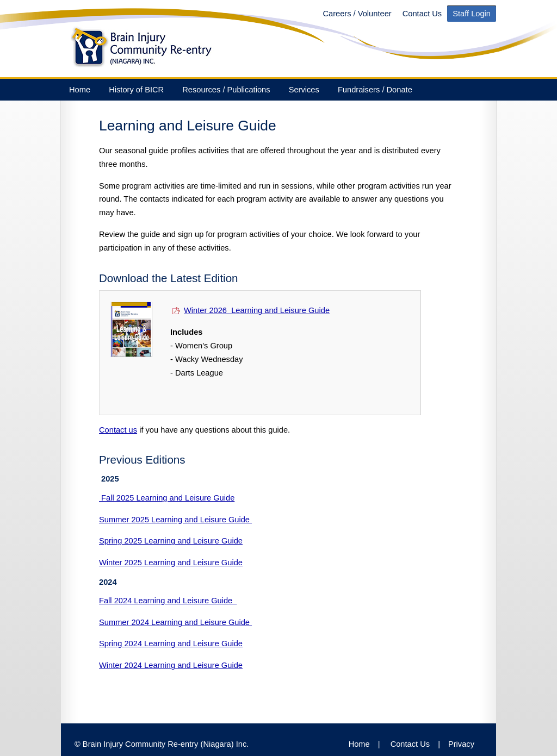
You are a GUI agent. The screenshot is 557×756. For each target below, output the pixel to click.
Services (304, 90)
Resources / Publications (226, 90)
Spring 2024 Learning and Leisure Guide (171, 643)
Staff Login (472, 14)
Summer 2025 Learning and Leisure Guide (175, 520)
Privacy (461, 744)
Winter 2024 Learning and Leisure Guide (171, 665)
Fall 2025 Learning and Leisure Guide (167, 498)
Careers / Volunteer (357, 14)
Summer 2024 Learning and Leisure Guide (175, 622)
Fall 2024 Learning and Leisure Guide (168, 601)
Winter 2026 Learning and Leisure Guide (250, 310)
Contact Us (422, 14)
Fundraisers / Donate (375, 90)
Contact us (118, 430)
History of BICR (136, 90)
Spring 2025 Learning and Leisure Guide (171, 541)
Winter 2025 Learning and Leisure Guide (171, 563)
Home (80, 90)
